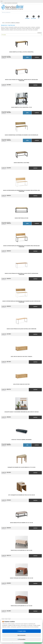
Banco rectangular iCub (21, 218)
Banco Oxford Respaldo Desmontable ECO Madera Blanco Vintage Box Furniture (22, 302)
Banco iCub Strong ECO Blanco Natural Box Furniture (21, 329)
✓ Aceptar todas (21, 631)
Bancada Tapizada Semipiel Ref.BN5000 (21, 440)
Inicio (3, 23)
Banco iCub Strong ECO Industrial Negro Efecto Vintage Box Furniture (22, 80)
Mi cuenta (34, 17)
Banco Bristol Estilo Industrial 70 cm (22, 107)
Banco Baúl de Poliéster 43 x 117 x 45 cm (21, 606)
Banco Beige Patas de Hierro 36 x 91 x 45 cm (21, 523)
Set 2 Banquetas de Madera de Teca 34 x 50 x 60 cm (21, 495)
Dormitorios (8, 23)
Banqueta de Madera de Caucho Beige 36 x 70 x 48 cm (21, 467)
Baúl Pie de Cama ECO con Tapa (21, 384)
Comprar (37, 57)
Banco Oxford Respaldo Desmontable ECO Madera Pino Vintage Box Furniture (21, 246)
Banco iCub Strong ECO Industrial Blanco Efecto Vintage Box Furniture (21, 274)
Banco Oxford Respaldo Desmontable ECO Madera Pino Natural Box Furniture (21, 191)
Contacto (27, 17)
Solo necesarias (21, 635)
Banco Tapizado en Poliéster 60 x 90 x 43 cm (21, 578)
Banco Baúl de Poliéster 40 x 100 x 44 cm (21, 550)
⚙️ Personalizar (21, 639)
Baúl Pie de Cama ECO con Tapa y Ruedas (21, 357)
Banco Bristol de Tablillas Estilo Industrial (21, 52)
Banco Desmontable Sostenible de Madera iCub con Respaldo (22, 135)
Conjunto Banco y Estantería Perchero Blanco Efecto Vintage (21, 412)
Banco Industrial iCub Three (21, 163)
